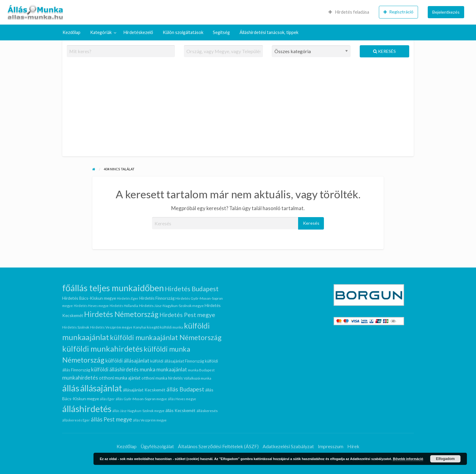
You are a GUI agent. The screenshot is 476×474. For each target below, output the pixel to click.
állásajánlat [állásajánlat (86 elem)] (101, 388)
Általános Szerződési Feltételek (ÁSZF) (218, 446)
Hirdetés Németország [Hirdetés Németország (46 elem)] (121, 314)
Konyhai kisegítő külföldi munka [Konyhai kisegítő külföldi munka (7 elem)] (158, 327)
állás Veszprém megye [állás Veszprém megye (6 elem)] (150, 420)
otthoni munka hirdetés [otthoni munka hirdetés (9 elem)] (162, 378)
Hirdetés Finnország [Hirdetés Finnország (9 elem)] (157, 298)
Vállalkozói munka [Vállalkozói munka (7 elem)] (197, 378)
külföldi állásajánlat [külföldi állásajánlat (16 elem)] (127, 361)
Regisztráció (398, 12)
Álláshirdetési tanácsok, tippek (269, 32)
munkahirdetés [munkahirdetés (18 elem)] (80, 377)
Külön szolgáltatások (183, 32)
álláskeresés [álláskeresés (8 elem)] (207, 411)
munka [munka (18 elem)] (148, 369)
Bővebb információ (408, 459)
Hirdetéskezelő (138, 32)
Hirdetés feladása (349, 12)
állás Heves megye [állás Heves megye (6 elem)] (182, 399)
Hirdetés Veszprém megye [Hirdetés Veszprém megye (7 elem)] (111, 327)
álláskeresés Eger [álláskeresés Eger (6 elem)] (76, 420)
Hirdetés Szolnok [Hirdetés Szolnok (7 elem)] (76, 327)
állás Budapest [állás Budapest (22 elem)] (185, 389)
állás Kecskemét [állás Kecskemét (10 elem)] (180, 410)
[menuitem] (349, 12)
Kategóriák (101, 32)
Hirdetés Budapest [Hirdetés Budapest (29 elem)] (192, 289)
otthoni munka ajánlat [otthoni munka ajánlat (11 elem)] (120, 378)
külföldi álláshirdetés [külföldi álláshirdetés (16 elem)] (115, 369)
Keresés (384, 51)
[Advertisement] (238, 109)
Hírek (353, 446)
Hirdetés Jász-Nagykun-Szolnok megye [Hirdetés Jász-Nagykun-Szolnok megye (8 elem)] (171, 306)
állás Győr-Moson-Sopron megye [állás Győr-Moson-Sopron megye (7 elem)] (141, 399)
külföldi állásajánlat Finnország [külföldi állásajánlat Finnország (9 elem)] (177, 361)
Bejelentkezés (446, 12)
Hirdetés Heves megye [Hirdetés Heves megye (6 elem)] (91, 306)
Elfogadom (445, 459)
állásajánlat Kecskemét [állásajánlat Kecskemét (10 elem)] (144, 390)
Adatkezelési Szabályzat (288, 446)
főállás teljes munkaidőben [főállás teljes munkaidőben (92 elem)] (113, 288)
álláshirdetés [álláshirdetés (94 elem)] (87, 409)
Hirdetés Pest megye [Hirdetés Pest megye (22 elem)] (187, 315)
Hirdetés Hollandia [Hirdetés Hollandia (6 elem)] (124, 306)
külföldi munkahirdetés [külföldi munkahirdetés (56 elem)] (102, 349)
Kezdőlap (71, 32)
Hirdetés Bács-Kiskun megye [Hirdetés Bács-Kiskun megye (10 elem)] (89, 298)
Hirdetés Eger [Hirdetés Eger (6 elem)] (128, 298)
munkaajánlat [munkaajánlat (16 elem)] (172, 369)
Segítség (221, 32)
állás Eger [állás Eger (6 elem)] (107, 399)
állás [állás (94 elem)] (71, 388)
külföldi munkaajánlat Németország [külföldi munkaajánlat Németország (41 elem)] (166, 337)
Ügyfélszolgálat (157, 446)
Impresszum (331, 446)
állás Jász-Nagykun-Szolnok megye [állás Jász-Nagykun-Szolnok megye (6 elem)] (138, 411)
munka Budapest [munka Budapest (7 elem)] (201, 370)
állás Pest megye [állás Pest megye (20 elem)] (111, 419)
